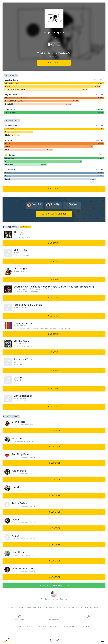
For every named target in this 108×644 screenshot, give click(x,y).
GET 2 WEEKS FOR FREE (54, 214)
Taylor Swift (19, 380)
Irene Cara (18, 438)
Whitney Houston (21, 289)
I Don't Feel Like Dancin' (28, 305)
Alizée (16, 253)
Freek (24, 398)
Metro (50, 289)
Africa (85, 607)
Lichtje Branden (23, 396)
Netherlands (14, 126)
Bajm (16, 362)
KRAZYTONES (20, 344)
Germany (12, 155)
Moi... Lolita (21, 250)
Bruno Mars (19, 271)
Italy (10, 140)
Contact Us (54, 618)
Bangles (17, 487)
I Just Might (20, 269)
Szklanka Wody (23, 360)
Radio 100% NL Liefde (14, 101)
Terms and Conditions (48, 627)
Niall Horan (19, 552)
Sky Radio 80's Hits (13, 83)
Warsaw (9, 176)
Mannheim (9, 164)
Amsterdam (10, 129)
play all (26, 227)
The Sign (19, 232)
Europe (13, 607)
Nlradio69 (9, 104)
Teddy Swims (20, 503)
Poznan (8, 173)
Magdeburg (10, 158)
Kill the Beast (22, 341)
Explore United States (54, 596)
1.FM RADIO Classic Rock (15, 89)
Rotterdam (9, 132)
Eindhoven (9, 135)
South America (71, 607)
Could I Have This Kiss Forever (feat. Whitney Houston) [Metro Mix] (54, 287)
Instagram (20, 618)
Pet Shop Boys (20, 326)
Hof (7, 161)
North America (34, 607)
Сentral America (53, 607)
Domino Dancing (24, 323)
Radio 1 (8, 86)
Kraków (8, 179)
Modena (8, 150)
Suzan (16, 398)
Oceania (94, 607)
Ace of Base (19, 235)
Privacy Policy (27, 627)
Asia (21, 607)
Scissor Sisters (20, 307)
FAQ (88, 618)
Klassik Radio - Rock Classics (16, 98)
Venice (8, 147)
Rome (8, 144)
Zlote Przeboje (11, 113)
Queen (16, 520)
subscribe (54, 63)
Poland (12, 170)
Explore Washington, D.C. (54, 586)
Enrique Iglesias (38, 289)
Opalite (18, 378)
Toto (54, 37)
